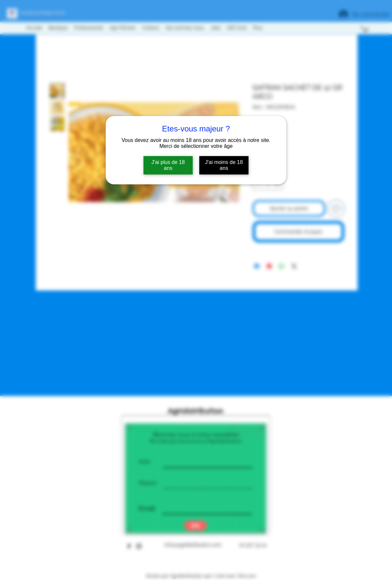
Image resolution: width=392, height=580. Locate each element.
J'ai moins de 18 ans (224, 165)
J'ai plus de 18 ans (168, 165)
